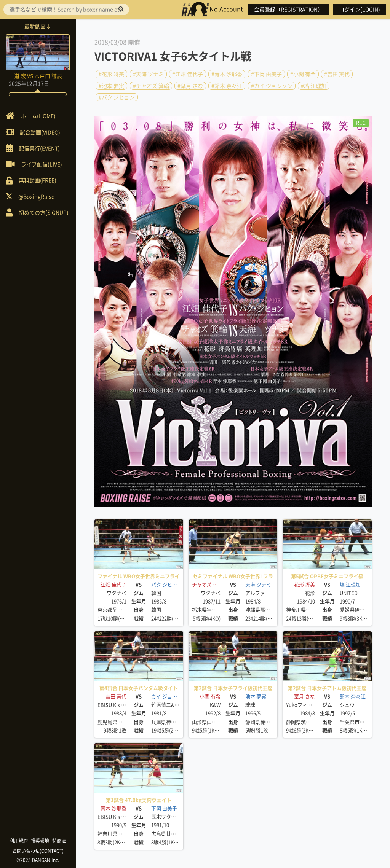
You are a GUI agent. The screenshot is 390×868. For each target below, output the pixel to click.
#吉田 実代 (337, 74)
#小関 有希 (303, 74)
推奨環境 (40, 841)
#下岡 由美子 (266, 74)
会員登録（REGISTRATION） (289, 10)
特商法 (59, 841)
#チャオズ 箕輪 (151, 86)
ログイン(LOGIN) (360, 10)
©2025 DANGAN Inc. (38, 860)
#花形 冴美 (111, 74)
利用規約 (19, 841)
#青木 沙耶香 (227, 74)
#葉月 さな (190, 86)
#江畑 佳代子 (188, 74)
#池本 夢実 (111, 86)
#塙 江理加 (314, 86)
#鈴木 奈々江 (227, 86)
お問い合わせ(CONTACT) (38, 851)
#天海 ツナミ (148, 74)
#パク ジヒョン (117, 97)
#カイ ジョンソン (272, 86)
